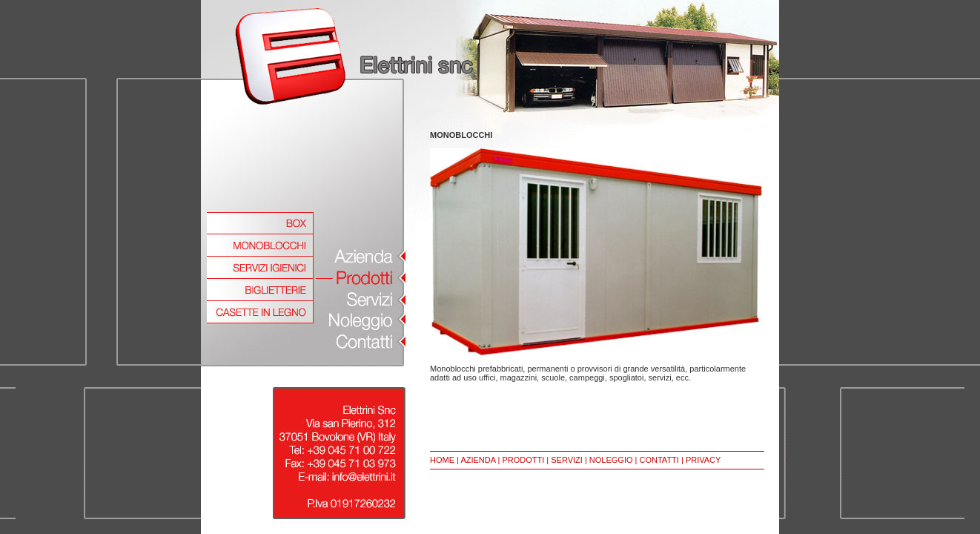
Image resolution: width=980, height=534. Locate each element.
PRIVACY (703, 460)
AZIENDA (478, 460)
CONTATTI (659, 460)
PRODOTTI (523, 460)
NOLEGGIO (611, 460)
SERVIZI (567, 460)
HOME (442, 460)
